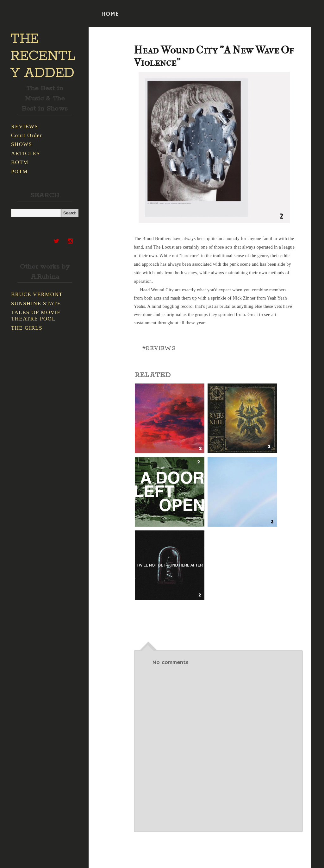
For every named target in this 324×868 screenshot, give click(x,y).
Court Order (27, 135)
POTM (19, 171)
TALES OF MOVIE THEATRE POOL (36, 316)
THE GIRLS (27, 328)
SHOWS (22, 144)
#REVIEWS (159, 348)
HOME (110, 14)
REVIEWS (25, 127)
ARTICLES (25, 153)
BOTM (20, 162)
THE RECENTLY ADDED (43, 56)
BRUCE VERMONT (37, 294)
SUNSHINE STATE (36, 304)
